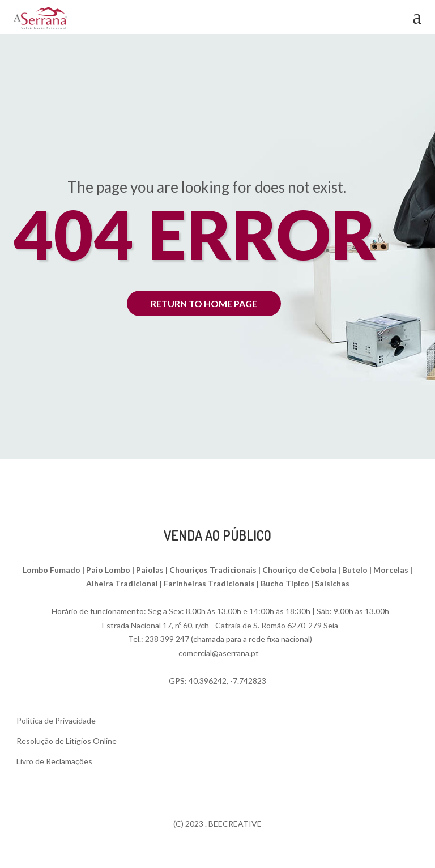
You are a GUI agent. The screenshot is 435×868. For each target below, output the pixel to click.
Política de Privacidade (56, 720)
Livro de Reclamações (54, 761)
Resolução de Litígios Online (67, 741)
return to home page (204, 303)
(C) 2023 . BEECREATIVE (217, 824)
